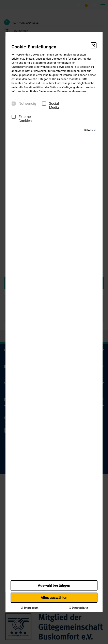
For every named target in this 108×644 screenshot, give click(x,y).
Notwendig (24, 104)
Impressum (30, 608)
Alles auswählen (54, 598)
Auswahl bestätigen (54, 585)
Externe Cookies (22, 119)
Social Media (51, 106)
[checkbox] (14, 104)
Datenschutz (78, 608)
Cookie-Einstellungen (34, 47)
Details (88, 130)
